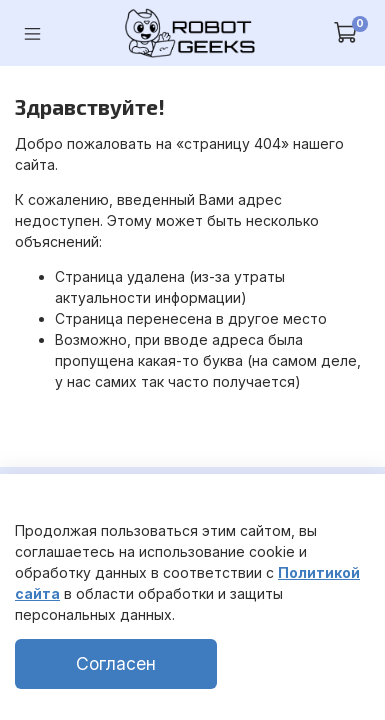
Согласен (116, 663)
